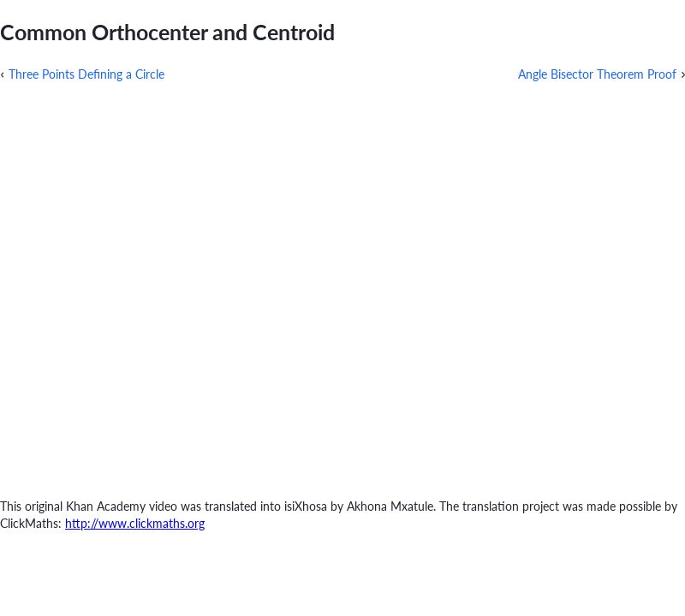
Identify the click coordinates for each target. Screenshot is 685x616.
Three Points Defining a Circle (86, 74)
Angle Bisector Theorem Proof (597, 74)
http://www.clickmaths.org (135, 523)
